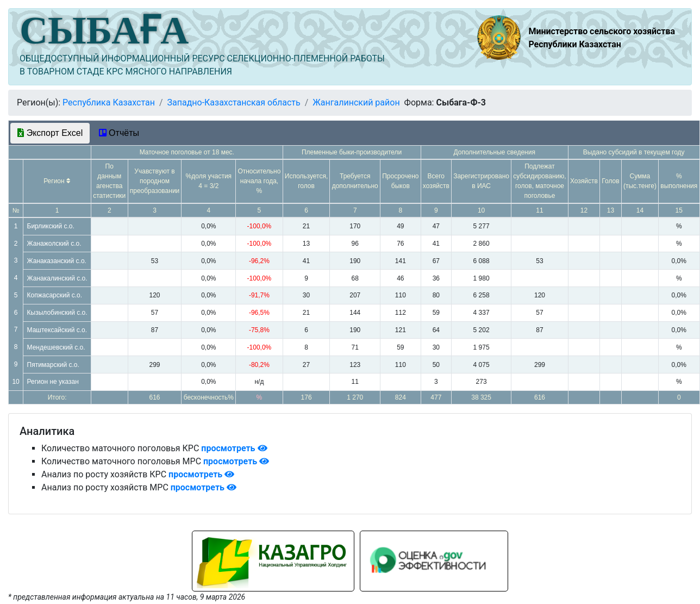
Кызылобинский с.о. (57, 313)
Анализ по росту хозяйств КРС (105, 474)
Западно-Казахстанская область (233, 102)
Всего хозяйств (436, 181)
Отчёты (119, 133)
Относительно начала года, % (259, 181)
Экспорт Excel (50, 133)
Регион (57, 181)
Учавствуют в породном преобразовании (155, 181)
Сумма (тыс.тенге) (640, 181)
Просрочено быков (400, 181)
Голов (610, 181)
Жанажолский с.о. (54, 244)
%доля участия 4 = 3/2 (209, 181)
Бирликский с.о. (51, 226)
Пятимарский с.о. (53, 365)
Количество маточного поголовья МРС (122, 461)
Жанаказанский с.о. (57, 261)
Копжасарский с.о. (55, 295)
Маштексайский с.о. (57, 330)
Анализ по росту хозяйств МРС (106, 487)
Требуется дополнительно (355, 181)
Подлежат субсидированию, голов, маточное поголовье (539, 181)
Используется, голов (307, 181)
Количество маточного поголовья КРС (121, 448)
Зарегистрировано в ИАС (481, 181)
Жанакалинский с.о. (57, 278)
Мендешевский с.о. (56, 347)
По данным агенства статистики (109, 181)
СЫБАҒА (104, 30)
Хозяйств (584, 181)
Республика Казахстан (109, 102)
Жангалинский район (356, 102)
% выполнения (679, 181)
